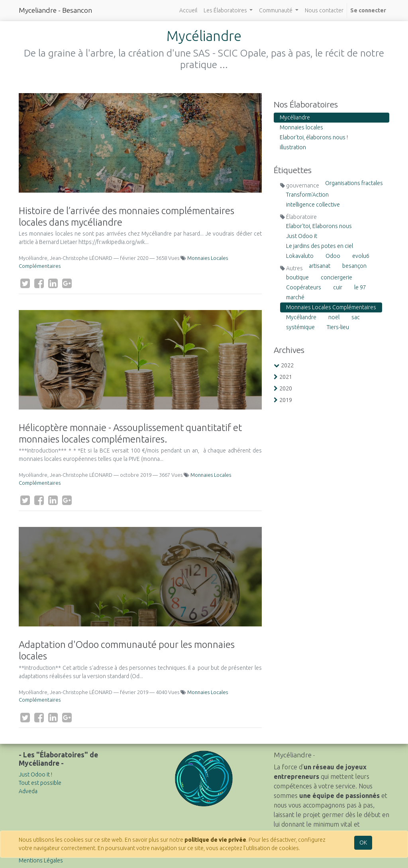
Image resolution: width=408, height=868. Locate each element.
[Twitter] (25, 283)
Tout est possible (40, 783)
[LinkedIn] (53, 283)
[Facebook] (39, 283)
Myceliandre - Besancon (55, 10)
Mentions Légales (41, 860)
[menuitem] (188, 11)
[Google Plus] (67, 283)
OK (363, 843)
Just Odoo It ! (35, 774)
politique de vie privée (215, 840)
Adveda (28, 791)
